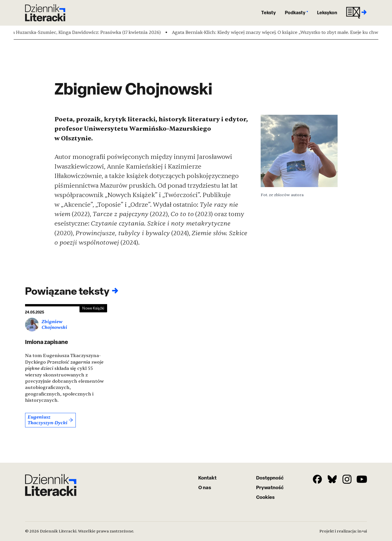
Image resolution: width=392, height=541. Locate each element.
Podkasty (296, 13)
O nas (205, 487)
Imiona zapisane (47, 342)
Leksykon (327, 13)
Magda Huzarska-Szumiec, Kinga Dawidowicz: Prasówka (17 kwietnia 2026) (84, 32)
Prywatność (270, 487)
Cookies (265, 497)
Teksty (269, 13)
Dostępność (270, 478)
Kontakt (207, 478)
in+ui (362, 531)
